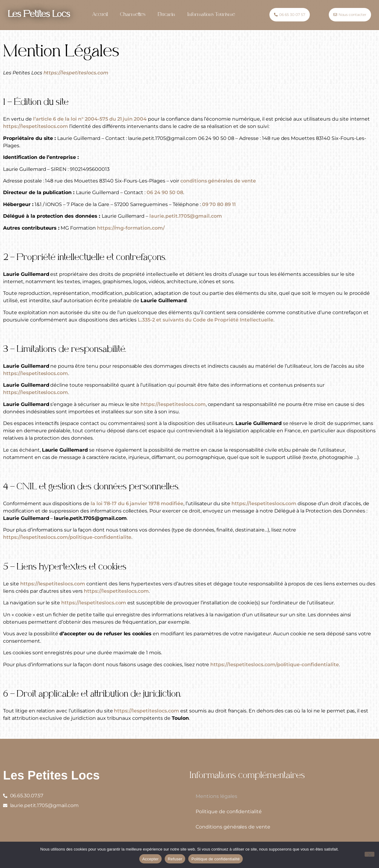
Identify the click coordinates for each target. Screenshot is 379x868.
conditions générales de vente (219, 181)
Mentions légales (216, 796)
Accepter (150, 859)
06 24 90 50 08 (165, 192)
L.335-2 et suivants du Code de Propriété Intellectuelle (205, 320)
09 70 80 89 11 (219, 204)
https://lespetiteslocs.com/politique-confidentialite (67, 537)
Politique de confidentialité (229, 812)
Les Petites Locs (39, 15)
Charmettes (133, 15)
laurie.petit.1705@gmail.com (186, 216)
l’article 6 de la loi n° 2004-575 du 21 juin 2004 (90, 119)
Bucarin (166, 15)
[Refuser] (370, 854)
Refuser (175, 859)
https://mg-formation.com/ (131, 228)
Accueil (100, 15)
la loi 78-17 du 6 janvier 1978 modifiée (137, 504)
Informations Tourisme (211, 15)
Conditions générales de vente (233, 827)
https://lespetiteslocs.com (76, 73)
